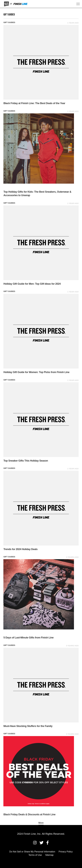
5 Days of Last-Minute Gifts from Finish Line (28, 638)
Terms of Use (35, 855)
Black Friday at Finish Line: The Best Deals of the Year (34, 103)
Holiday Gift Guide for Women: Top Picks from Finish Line (36, 372)
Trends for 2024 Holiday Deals (20, 549)
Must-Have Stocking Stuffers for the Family (28, 726)
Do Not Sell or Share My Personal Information (32, 852)
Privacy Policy (66, 852)
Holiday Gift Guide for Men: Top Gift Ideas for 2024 (32, 284)
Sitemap (49, 855)
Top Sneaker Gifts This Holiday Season (26, 461)
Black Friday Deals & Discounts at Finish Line (29, 814)
